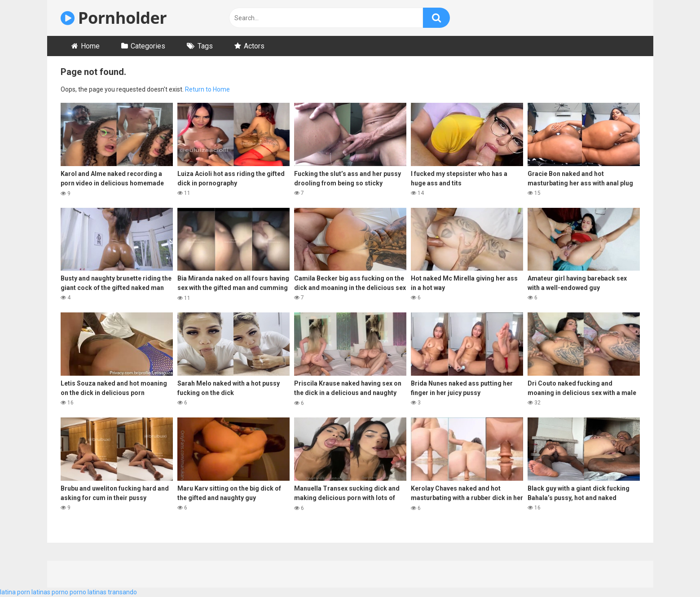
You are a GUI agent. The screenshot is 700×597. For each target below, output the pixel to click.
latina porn (15, 592)
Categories (148, 46)
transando (122, 592)
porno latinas (88, 592)
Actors (254, 46)
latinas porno (50, 592)
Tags (205, 46)
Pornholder (114, 18)
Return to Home (207, 89)
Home (90, 46)
